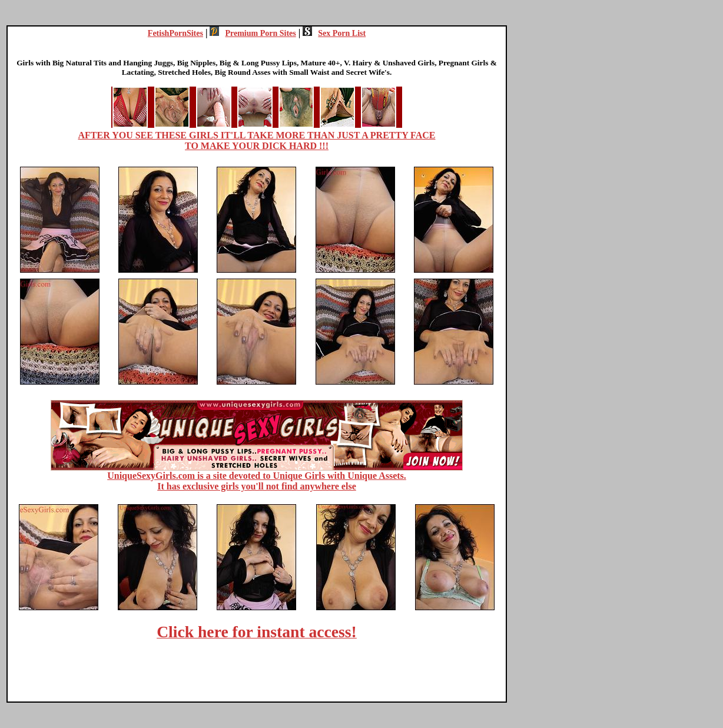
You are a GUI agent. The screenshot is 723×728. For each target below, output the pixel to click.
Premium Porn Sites (253, 33)
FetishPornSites (175, 33)
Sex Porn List (334, 33)
